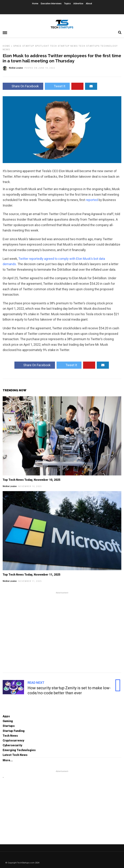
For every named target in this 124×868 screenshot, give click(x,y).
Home (35, 4)
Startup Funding (14, 731)
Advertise (78, 4)
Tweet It (57, 86)
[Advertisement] (62, 632)
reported (92, 200)
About (89, 4)
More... (8, 760)
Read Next (36, 683)
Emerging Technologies (19, 750)
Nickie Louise (10, 486)
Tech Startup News (64, 46)
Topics (67, 4)
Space (17, 46)
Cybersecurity (12, 745)
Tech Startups (89, 46)
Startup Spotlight (36, 46)
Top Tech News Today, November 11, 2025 (31, 575)
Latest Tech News (15, 755)
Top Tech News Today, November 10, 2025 (31, 480)
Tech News (10, 736)
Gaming (8, 721)
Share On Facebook (23, 86)
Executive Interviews (51, 4)
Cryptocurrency (13, 740)
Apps (6, 716)
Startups (9, 726)
